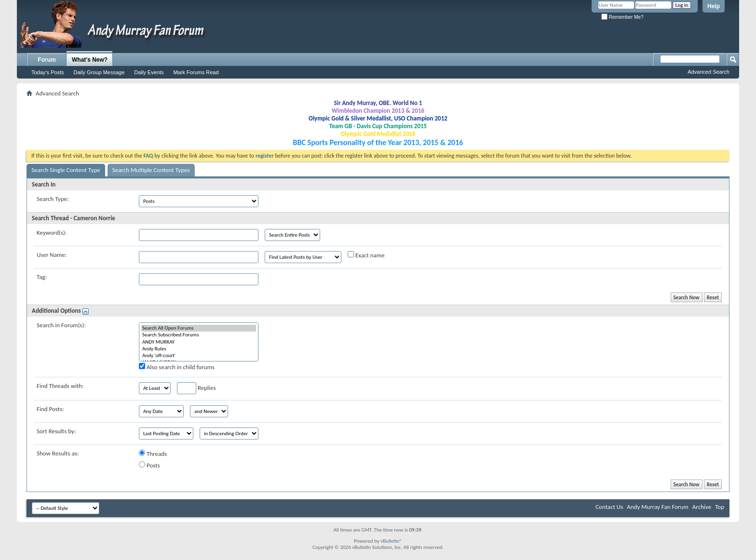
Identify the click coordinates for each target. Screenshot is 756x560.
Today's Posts (48, 72)
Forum (47, 60)
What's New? (90, 60)
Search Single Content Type (66, 170)
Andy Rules (199, 349)
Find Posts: (50, 409)
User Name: (52, 255)
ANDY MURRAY (199, 342)
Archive (702, 507)
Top (720, 507)
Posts (149, 465)
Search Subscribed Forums (199, 335)
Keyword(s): (52, 233)
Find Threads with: (60, 386)
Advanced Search (709, 72)
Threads (153, 453)
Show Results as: (58, 453)
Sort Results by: (56, 431)
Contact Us (609, 507)
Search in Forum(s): (61, 325)
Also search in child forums (177, 367)
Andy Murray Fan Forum (658, 507)
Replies (196, 388)
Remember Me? (622, 17)
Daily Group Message (99, 72)
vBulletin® (391, 541)
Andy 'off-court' (199, 356)
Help (714, 6)
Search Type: (53, 199)
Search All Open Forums (199, 328)
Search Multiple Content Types (151, 170)
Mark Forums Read (196, 72)
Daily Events (149, 72)
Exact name (366, 255)
